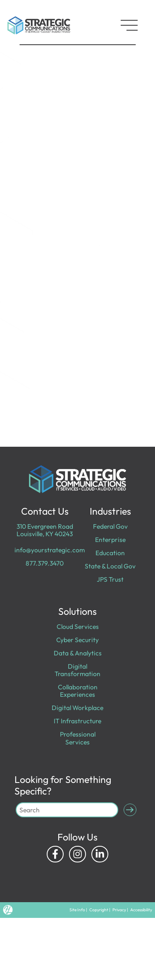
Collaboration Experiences (78, 691)
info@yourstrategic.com (50, 550)
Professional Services (78, 738)
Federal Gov (110, 526)
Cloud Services (78, 626)
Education (110, 553)
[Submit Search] (130, 810)
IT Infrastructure (77, 721)
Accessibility (141, 910)
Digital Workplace (77, 708)
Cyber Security (77, 640)
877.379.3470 (45, 563)
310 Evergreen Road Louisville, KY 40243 (45, 530)
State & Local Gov (110, 566)
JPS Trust (110, 579)
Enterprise (110, 539)
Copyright (99, 910)
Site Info (77, 910)
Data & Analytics (78, 653)
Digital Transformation (77, 670)
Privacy (119, 910)
